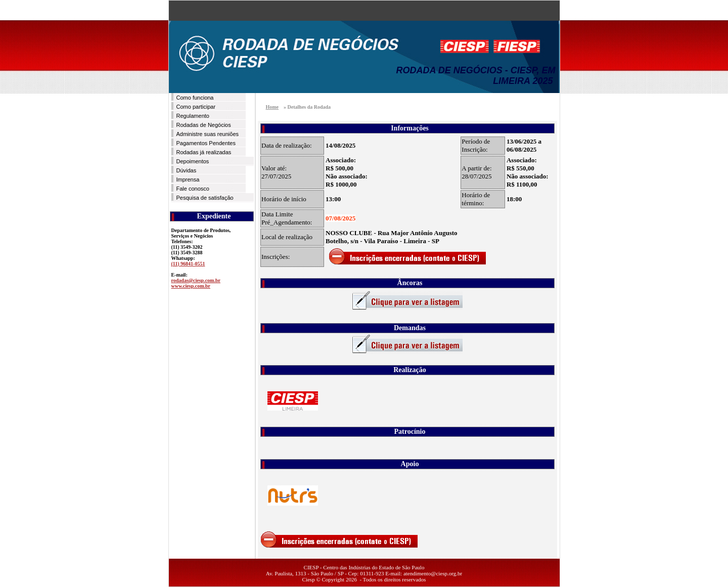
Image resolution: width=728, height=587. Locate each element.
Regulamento (193, 116)
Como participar (196, 107)
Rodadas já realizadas (204, 152)
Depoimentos (193, 161)
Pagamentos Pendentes (206, 143)
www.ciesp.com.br (191, 286)
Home (272, 107)
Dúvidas (187, 170)
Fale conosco (193, 189)
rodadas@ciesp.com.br (196, 280)
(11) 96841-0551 (188, 264)
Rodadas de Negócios (204, 125)
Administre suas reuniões (208, 134)
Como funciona (195, 98)
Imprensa (188, 179)
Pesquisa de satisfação (205, 198)
